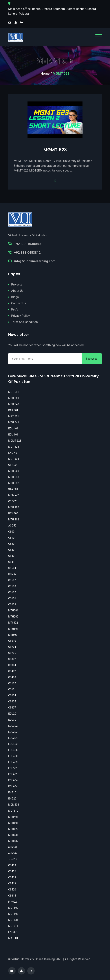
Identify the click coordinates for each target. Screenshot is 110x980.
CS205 (12, 653)
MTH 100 (14, 507)
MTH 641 (14, 422)
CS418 (12, 877)
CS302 (12, 659)
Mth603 (13, 635)
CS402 (12, 671)
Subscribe (92, 359)
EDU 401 (13, 429)
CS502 (12, 683)
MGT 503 (14, 459)
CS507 (12, 580)
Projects (17, 284)
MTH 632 (14, 483)
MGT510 (13, 811)
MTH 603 (14, 471)
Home (45, 73)
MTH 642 (14, 404)
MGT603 (13, 914)
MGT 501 (14, 416)
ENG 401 (13, 453)
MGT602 (13, 908)
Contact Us (19, 303)
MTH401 (13, 817)
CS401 (12, 556)
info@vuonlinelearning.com (32, 261)
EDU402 (13, 744)
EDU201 (13, 714)
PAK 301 (13, 410)
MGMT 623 (55, 150)
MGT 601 (14, 392)
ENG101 (13, 792)
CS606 (12, 598)
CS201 (12, 544)
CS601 (12, 689)
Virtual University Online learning (33, 959)
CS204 (12, 647)
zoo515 (13, 859)
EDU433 (13, 762)
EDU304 (13, 738)
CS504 (12, 568)
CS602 (12, 592)
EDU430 (13, 756)
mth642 (13, 853)
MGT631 (13, 920)
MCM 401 (14, 495)
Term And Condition (24, 322)
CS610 (12, 641)
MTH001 (13, 611)
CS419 (12, 883)
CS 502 (12, 501)
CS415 (12, 871)
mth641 (13, 847)
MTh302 (13, 623)
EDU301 (13, 720)
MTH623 (13, 829)
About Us (17, 291)
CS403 (12, 865)
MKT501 (13, 938)
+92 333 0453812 (24, 252)
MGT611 (13, 926)
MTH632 (13, 841)
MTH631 (13, 835)
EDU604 (13, 780)
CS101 (12, 538)
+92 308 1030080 (24, 244)
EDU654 (13, 786)
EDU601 (13, 774)
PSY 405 (13, 513)
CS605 (12, 701)
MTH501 (13, 629)
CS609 (12, 604)
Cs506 (12, 574)
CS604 (12, 695)
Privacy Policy (20, 316)
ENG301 (13, 932)
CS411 (12, 562)
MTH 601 (14, 398)
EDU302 (13, 726)
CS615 (12, 896)
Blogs (15, 297)
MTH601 (13, 823)
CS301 (12, 550)
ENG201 (13, 799)
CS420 (12, 890)
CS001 (12, 532)
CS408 (12, 677)
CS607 (12, 708)
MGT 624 (14, 447)
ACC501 (13, 526)
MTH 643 (14, 477)
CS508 (12, 586)
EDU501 (13, 768)
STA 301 (13, 489)
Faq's (15, 309)
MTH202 (13, 617)
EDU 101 (13, 435)
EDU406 (13, 750)
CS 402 (12, 465)
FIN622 (12, 902)
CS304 (12, 665)
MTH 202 (14, 520)
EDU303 (13, 732)
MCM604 (14, 805)
